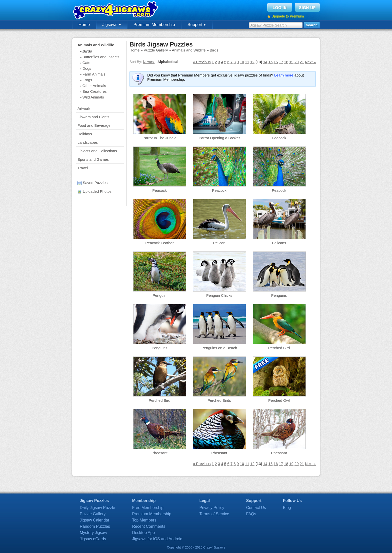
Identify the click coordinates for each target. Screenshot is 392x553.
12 (252, 62)
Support (197, 25)
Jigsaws (111, 25)
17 (281, 62)
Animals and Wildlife (96, 45)
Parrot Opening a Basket (219, 138)
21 (302, 62)
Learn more (284, 75)
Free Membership (148, 508)
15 (271, 62)
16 (276, 62)
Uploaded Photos (94, 191)
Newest (149, 62)
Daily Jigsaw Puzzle (97, 508)
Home (84, 25)
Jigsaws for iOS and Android (157, 539)
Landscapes (88, 142)
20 (297, 62)
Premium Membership (154, 25)
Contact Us (256, 508)
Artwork (84, 108)
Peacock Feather (159, 243)
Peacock (279, 138)
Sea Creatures (95, 91)
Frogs (87, 80)
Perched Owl (279, 400)
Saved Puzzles (92, 183)
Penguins (279, 295)
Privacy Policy (212, 508)
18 (286, 62)
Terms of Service (214, 514)
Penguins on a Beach (219, 348)
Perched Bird (279, 348)
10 (242, 62)
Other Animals (94, 86)
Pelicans (279, 243)
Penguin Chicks (219, 295)
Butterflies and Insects (101, 57)
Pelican (219, 243)
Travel (83, 168)
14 (265, 62)
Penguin (159, 295)
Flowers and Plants (93, 117)
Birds (87, 51)
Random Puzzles (95, 526)
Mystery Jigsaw (93, 533)
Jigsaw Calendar (94, 520)
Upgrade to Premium (288, 16)
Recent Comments (149, 526)
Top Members (144, 520)
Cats (86, 63)
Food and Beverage (94, 125)
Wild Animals (93, 97)
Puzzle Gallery (156, 50)
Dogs (87, 68)
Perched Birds (219, 400)
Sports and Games (93, 159)
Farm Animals (94, 74)
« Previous (202, 62)
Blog (287, 508)
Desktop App (143, 533)
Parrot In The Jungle (159, 138)
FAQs (251, 514)
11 (247, 62)
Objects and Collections (97, 151)
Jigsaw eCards (93, 539)
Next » (310, 62)
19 (291, 62)
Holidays (85, 134)
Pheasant (159, 453)
